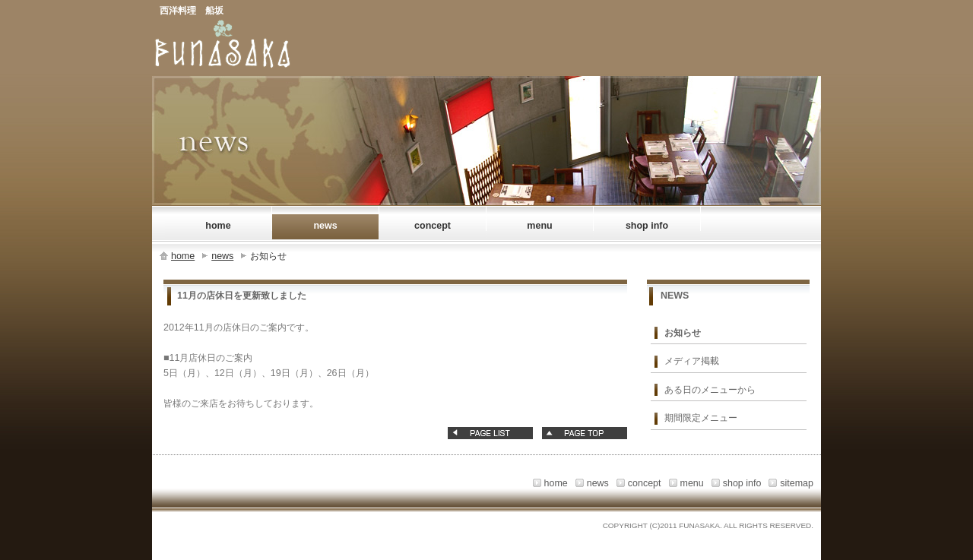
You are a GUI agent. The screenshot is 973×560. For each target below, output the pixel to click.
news (222, 256)
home (183, 256)
